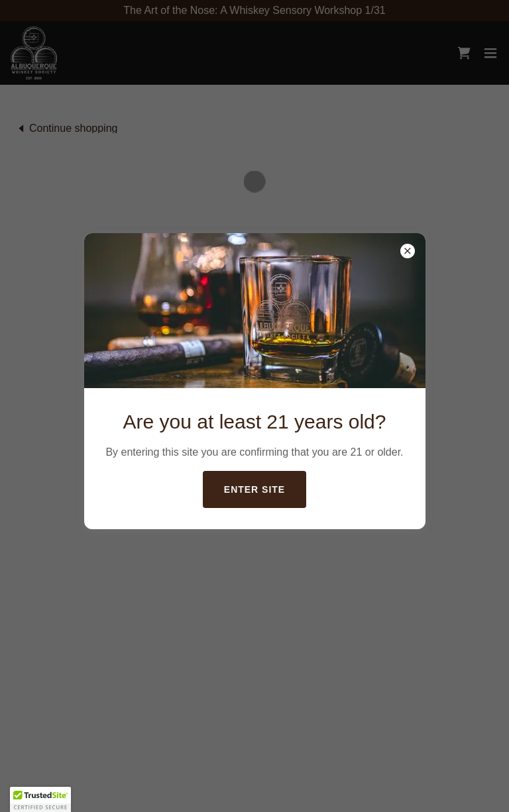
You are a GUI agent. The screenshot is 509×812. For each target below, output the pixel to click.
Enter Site (254, 489)
